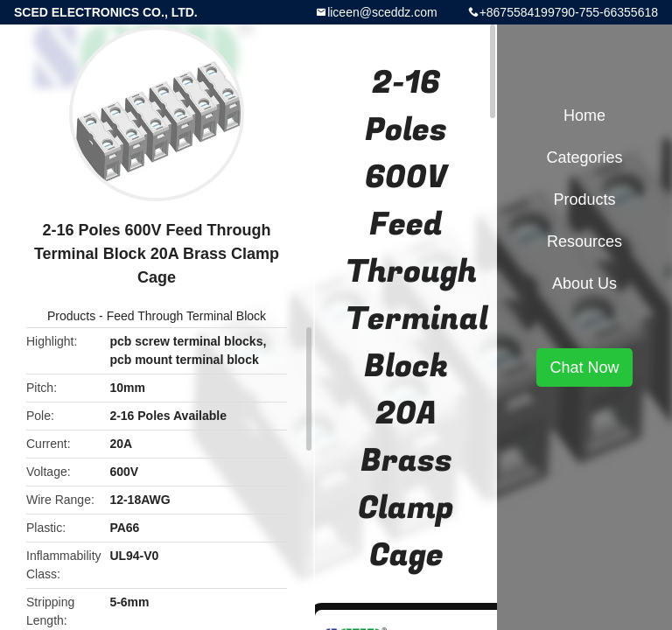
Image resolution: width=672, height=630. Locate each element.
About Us (584, 283)
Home (584, 115)
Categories (584, 157)
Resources (584, 241)
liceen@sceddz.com (382, 12)
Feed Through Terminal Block (186, 316)
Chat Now (584, 367)
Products (71, 316)
